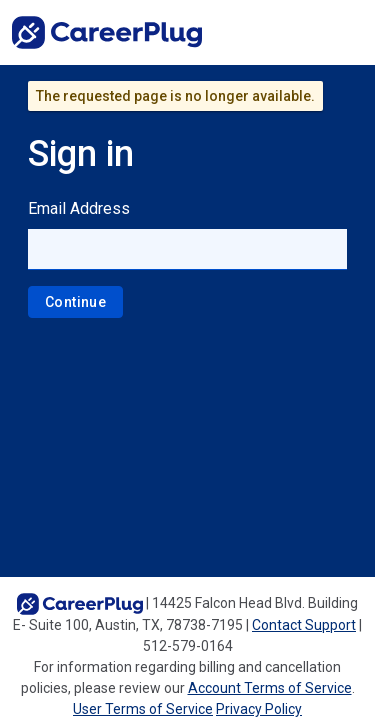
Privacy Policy (259, 709)
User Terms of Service (143, 709)
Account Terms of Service (270, 688)
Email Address (79, 208)
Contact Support (304, 625)
